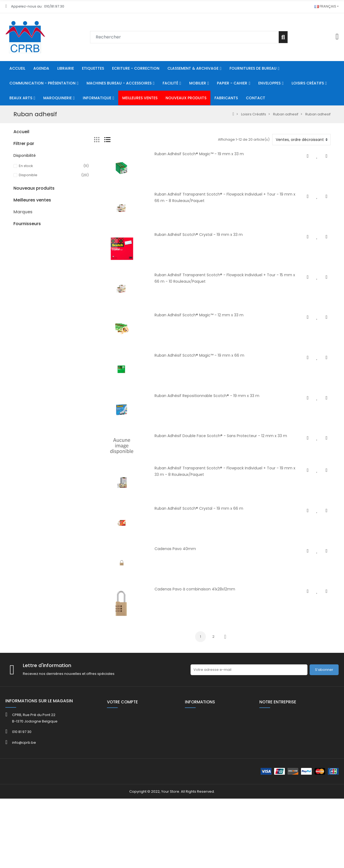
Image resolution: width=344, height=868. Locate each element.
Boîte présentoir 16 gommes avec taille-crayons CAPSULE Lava (64, 496)
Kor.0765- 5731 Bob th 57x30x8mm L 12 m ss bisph (63, 571)
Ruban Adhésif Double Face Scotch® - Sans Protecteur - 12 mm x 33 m (221, 436)
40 (16, 343)
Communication (28, 179)
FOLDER (20, 371)
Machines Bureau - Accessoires (41, 170)
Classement (24, 151)
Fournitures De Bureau (33, 160)
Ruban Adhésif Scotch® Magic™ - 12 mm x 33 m (199, 315)
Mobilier (20, 197)
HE (16, 270)
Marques (23, 673)
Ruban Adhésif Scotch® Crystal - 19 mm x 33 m (199, 235)
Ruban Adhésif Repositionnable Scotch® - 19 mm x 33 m (207, 396)
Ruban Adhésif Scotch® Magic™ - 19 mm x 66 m (199, 355)
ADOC (19, 708)
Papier (19, 206)
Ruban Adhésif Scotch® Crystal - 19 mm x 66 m (199, 508)
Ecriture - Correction (31, 142)
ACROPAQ (22, 701)
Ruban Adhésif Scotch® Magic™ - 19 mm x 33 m (199, 154)
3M (16, 688)
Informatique (25, 252)
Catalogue (23, 362)
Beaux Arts (23, 234)
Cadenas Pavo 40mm (175, 549)
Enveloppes (24, 215)
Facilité (19, 188)
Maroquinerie (25, 243)
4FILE (17, 695)
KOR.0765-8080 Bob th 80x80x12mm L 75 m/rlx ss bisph (65, 608)
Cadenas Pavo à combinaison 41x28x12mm (195, 589)
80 (16, 261)
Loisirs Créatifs (26, 224)
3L (15, 682)
